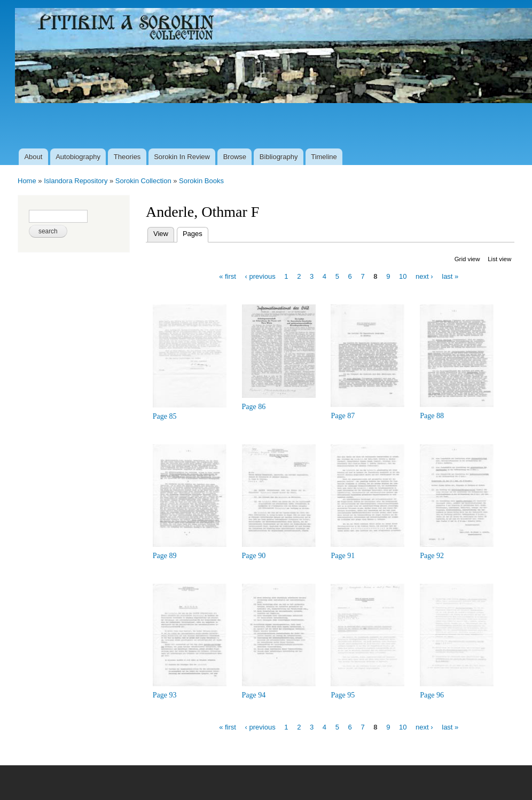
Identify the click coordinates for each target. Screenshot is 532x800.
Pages (195, 233)
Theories (127, 157)
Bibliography (279, 157)
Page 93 (165, 695)
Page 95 (343, 695)
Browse (235, 157)
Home (27, 181)
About (33, 157)
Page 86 (254, 407)
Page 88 (432, 416)
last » (450, 276)
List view (499, 259)
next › (424, 276)
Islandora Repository (76, 181)
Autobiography (78, 157)
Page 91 (343, 556)
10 (403, 276)
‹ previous (260, 276)
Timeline (324, 157)
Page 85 (165, 416)
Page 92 (432, 556)
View (161, 234)
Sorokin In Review (182, 157)
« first (228, 276)
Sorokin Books (201, 181)
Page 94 (254, 695)
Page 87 (343, 416)
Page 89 (165, 556)
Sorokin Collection (143, 181)
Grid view (467, 259)
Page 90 (254, 556)
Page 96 (432, 695)
